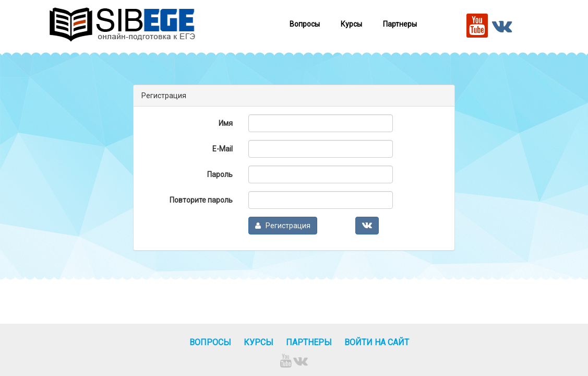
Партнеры (400, 24)
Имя (226, 123)
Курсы (351, 24)
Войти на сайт (377, 342)
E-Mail (223, 149)
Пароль (220, 174)
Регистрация (283, 226)
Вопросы (305, 24)
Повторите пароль (201, 200)
